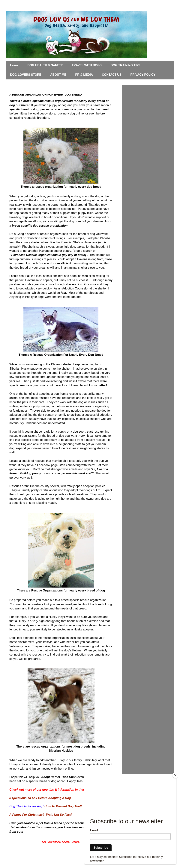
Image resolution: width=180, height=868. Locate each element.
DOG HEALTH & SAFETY (45, 65)
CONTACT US (112, 75)
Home (14, 65)
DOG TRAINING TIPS (125, 65)
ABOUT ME (58, 75)
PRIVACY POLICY (143, 75)
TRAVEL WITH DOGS (87, 65)
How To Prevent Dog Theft (63, 806)
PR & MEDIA (84, 75)
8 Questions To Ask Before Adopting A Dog (40, 798)
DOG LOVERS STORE (26, 75)
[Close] (175, 775)
